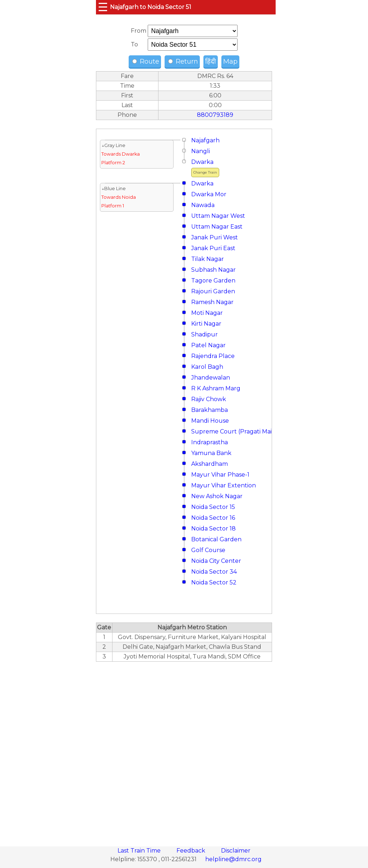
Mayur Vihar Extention (224, 485)
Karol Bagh (207, 367)
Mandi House (210, 421)
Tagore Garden (213, 281)
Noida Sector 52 (214, 582)
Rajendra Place (213, 356)
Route (146, 61)
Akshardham (210, 464)
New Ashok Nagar (217, 496)
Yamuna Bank (211, 453)
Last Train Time (140, 851)
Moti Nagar (207, 313)
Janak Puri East (213, 248)
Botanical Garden (216, 539)
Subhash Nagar (213, 270)
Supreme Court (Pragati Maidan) (238, 431)
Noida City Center (216, 561)
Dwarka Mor (209, 194)
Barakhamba (210, 410)
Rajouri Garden (213, 291)
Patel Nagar (208, 345)
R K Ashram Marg (216, 388)
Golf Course (208, 550)
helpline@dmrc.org (233, 859)
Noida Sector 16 (213, 518)
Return (183, 61)
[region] (184, 750)
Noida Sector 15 (213, 507)
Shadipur (204, 334)
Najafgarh (205, 140)
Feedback (192, 851)
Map (230, 61)
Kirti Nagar (206, 324)
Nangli (201, 151)
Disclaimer (236, 851)
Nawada (203, 205)
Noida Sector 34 (214, 572)
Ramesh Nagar (212, 302)
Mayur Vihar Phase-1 (220, 475)
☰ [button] (103, 7)
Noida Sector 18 (213, 529)
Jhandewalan (211, 378)
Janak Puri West (215, 237)
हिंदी (211, 61)
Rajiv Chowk (209, 399)
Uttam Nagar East (217, 227)
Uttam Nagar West (218, 216)
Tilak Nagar (208, 259)
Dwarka (202, 162)
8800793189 (215, 115)
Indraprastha (210, 442)
